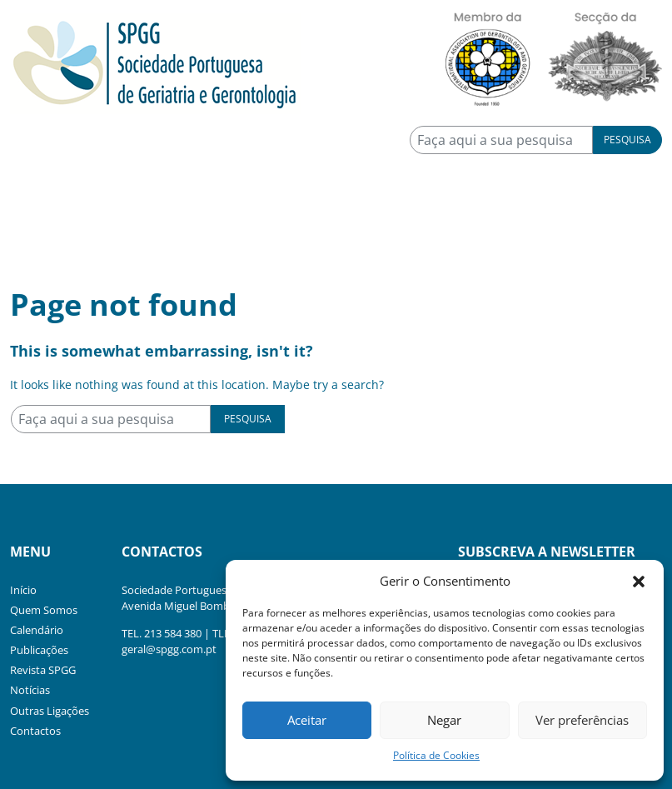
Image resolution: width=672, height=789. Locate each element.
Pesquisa (627, 140)
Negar (444, 720)
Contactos (35, 731)
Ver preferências (582, 720)
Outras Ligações (50, 711)
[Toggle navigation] (33, 231)
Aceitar (307, 720)
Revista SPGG (43, 670)
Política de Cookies (436, 755)
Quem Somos (44, 610)
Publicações (39, 650)
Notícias (30, 690)
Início (23, 590)
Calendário (37, 630)
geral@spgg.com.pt (169, 649)
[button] (639, 581)
